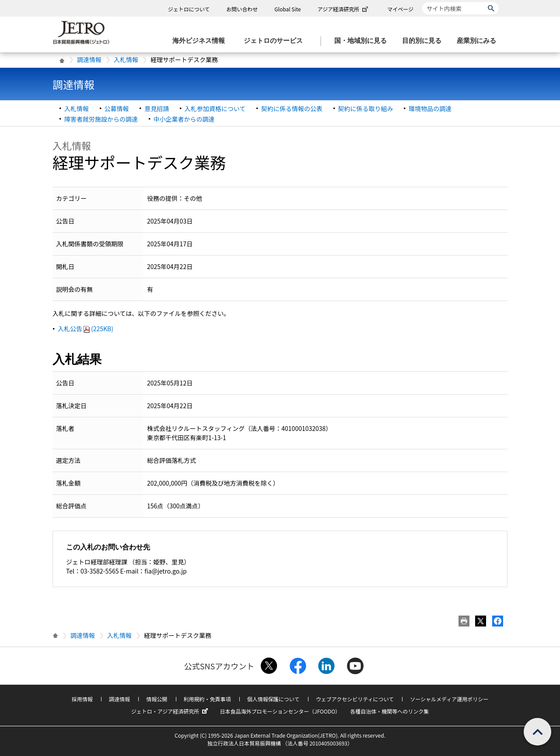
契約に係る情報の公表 (292, 108)
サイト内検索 (422, 2)
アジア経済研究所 (344, 9)
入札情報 (126, 59)
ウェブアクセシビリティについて (355, 699)
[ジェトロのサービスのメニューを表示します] (276, 41)
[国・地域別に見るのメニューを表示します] (363, 41)
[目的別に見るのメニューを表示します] (424, 41)
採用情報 (82, 699)
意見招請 (157, 108)
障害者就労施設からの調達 (101, 119)
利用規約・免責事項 (207, 699)
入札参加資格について (215, 108)
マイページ (400, 9)
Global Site (287, 9)
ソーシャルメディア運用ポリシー (449, 699)
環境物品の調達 (430, 108)
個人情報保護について (273, 699)
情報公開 (157, 699)
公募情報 (117, 108)
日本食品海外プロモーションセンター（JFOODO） (280, 711)
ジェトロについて (189, 9)
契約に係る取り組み (366, 108)
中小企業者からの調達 (184, 119)
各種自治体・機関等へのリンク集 (389, 711)
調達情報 (89, 59)
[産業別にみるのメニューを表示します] (479, 41)
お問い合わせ (242, 9)
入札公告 (86, 329)
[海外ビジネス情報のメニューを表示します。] (201, 41)
